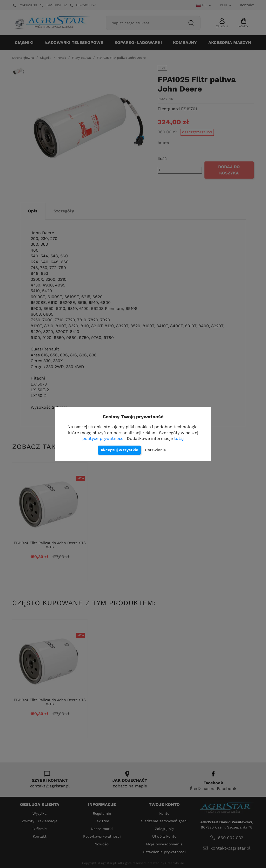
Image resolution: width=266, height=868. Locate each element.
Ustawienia (155, 450)
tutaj (179, 438)
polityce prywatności (103, 438)
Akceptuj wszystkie (119, 450)
